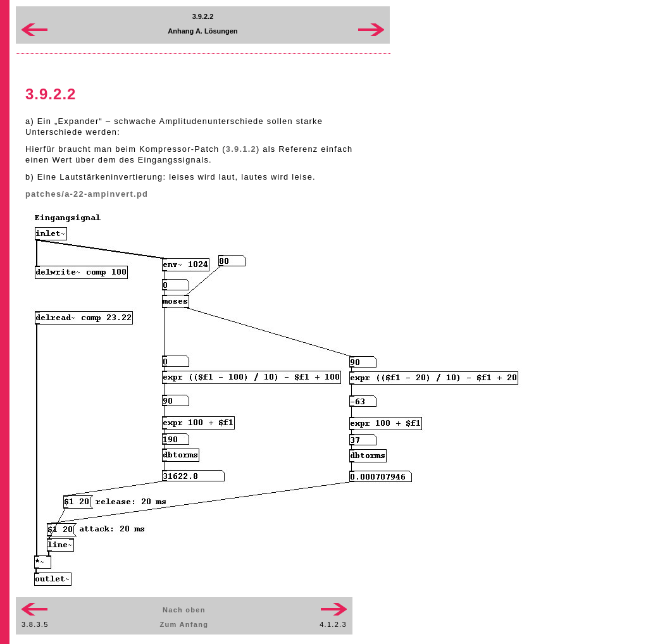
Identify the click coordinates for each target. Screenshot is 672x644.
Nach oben (184, 610)
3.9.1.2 (241, 149)
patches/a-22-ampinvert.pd (87, 194)
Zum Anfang (184, 624)
